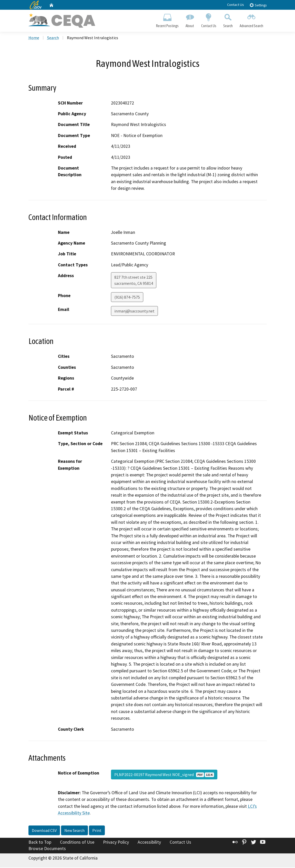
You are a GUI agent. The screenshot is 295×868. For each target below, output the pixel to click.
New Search (74, 831)
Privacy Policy (116, 842)
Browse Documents (47, 849)
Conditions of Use (77, 842)
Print (97, 831)
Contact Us (236, 5)
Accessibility (149, 842)
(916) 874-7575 (127, 298)
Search (228, 19)
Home (34, 38)
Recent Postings (167, 19)
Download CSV (44, 831)
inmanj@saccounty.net (134, 311)
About (190, 19)
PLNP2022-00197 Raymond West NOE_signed (164, 775)
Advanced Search (251, 19)
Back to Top (40, 842)
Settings (258, 5)
